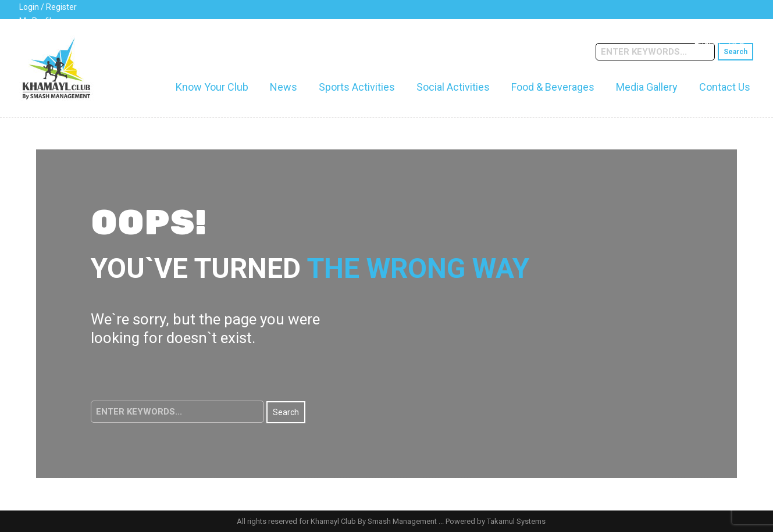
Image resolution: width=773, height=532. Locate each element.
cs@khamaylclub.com (160, 38)
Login (29, 7)
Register (61, 7)
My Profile (38, 21)
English (708, 41)
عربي (738, 41)
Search (735, 52)
